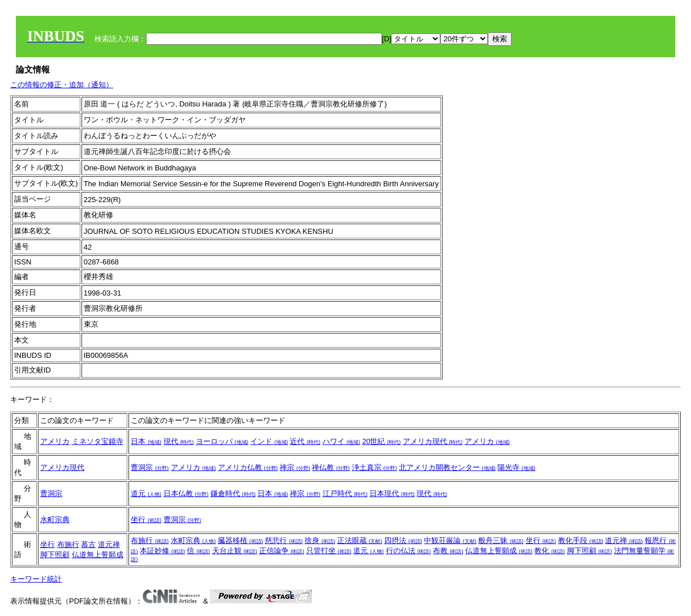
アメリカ (55, 441)
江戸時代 (345, 493)
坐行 (146, 519)
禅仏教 (331, 467)
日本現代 (392, 493)
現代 (179, 441)
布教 (448, 551)
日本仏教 (186, 493)
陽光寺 (516, 467)
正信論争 (282, 551)
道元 (146, 493)
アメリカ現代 (433, 441)
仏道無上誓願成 (98, 555)
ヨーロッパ (222, 441)
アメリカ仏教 (248, 467)
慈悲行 (284, 540)
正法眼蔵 (360, 540)
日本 (146, 441)
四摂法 (403, 540)
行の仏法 (409, 551)
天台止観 (235, 551)
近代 (305, 441)
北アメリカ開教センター (447, 467)
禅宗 (295, 467)
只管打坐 (329, 551)
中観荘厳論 (450, 540)
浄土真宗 (375, 467)
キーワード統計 (36, 579)
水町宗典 (55, 519)
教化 (550, 551)
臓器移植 (241, 540)
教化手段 (581, 540)
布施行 (68, 544)
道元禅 (109, 544)
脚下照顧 (55, 555)
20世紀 (381, 441)
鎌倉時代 (233, 493)
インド (269, 441)
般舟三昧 (501, 540)
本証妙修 (162, 551)
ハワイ (342, 441)
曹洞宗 (150, 467)
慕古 (88, 544)
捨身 (320, 540)
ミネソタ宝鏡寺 (98, 441)
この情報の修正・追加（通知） (62, 85)
